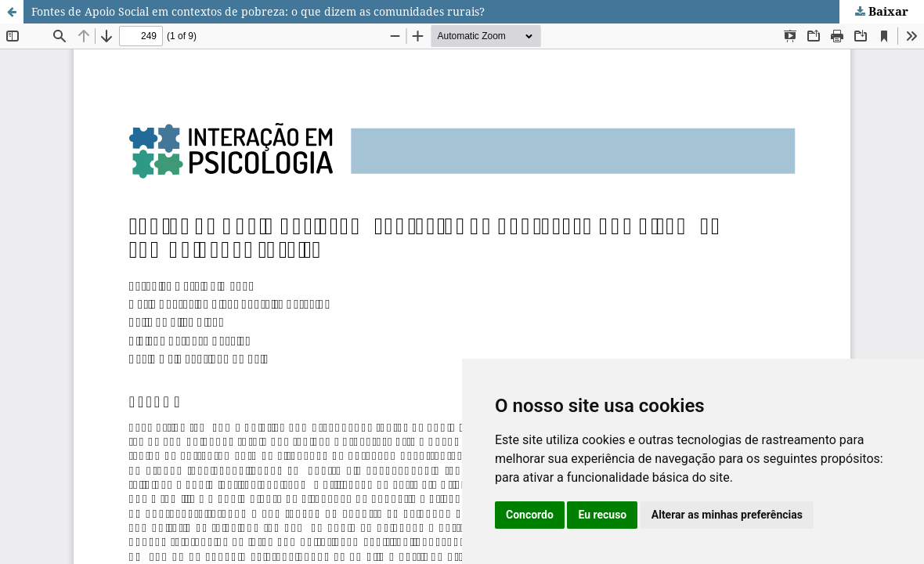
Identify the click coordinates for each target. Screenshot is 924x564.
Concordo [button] (530, 515)
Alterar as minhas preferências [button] (727, 515)
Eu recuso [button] (602, 515)
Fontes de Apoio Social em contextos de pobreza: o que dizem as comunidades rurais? (258, 11)
